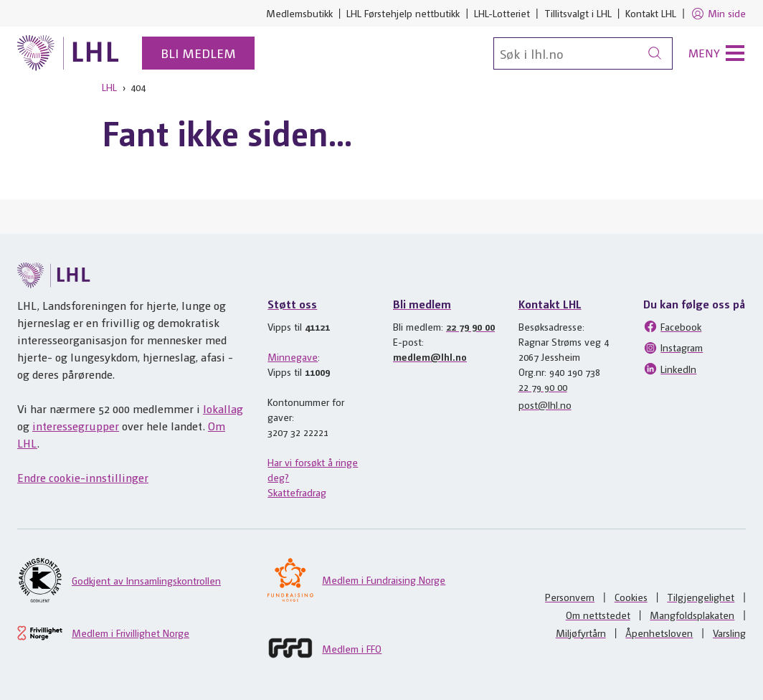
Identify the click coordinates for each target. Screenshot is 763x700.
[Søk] (583, 53)
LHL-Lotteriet (502, 13)
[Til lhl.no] (68, 53)
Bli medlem (198, 53)
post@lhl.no (545, 405)
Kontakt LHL (651, 13)
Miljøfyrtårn (581, 633)
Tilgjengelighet (701, 597)
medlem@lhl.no (430, 356)
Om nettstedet (598, 615)
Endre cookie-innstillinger (83, 477)
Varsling (729, 633)
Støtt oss (292, 304)
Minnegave (293, 356)
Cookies (631, 597)
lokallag (223, 408)
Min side (718, 14)
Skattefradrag (297, 492)
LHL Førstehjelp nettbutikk (403, 13)
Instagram (673, 348)
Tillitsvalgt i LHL (578, 13)
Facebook (672, 326)
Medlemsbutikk (299, 13)
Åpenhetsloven (659, 633)
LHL (109, 87)
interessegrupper (76, 426)
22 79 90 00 (470, 326)
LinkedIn (670, 369)
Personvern (570, 597)
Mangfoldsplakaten (692, 615)
